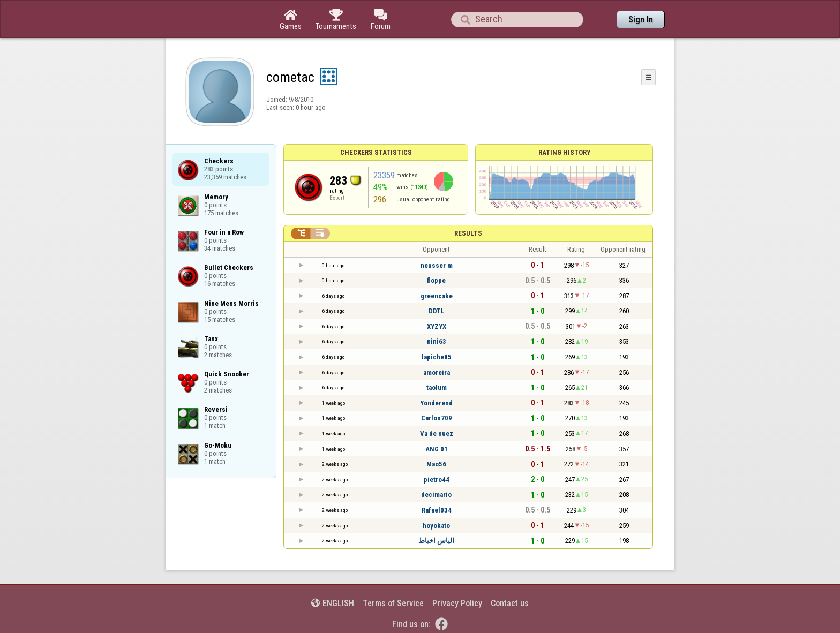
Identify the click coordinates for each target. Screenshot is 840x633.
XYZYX (437, 326)
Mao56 (436, 464)
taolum (437, 387)
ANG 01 (437, 449)
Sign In (641, 20)
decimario (436, 495)
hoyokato (436, 526)
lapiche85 (437, 357)
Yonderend (436, 403)
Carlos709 (437, 418)
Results (468, 233)
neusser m (437, 265)
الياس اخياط (436, 541)
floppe (436, 280)
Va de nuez (437, 434)
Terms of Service (393, 603)
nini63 (437, 341)
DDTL (437, 311)
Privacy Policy (457, 603)
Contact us (510, 603)
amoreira (437, 372)
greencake (437, 296)
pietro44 (437, 480)
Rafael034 (437, 510)
